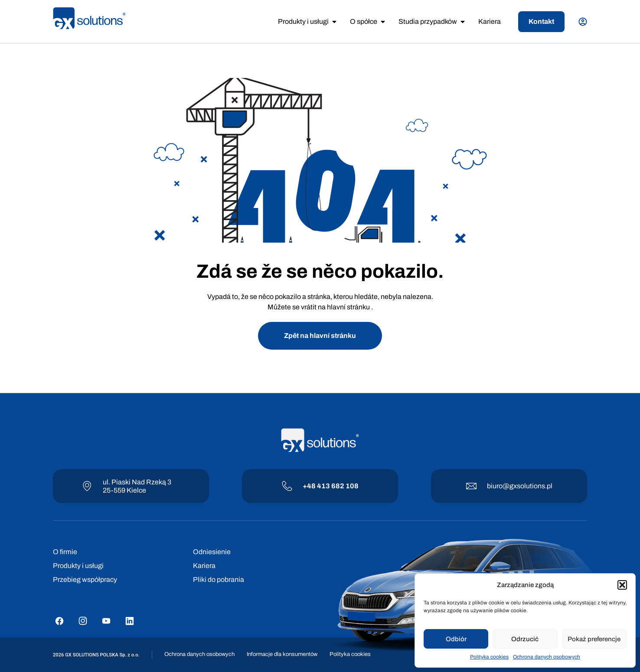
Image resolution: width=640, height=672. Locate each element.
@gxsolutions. (525, 486)
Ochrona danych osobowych (547, 657)
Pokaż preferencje (594, 639)
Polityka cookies (489, 657)
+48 (310, 486)
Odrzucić (525, 639)
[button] (622, 585)
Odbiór (456, 639)
